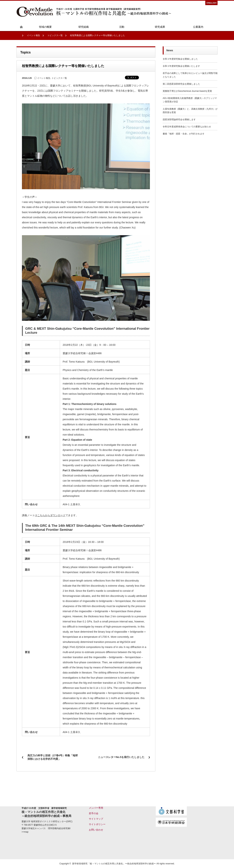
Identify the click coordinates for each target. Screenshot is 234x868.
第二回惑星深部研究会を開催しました (181, 84)
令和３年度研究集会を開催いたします (181, 66)
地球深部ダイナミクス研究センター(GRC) (52, 821)
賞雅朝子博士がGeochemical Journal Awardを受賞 (187, 91)
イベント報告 (33, 35)
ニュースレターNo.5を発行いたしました (121, 757)
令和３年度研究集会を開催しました (180, 59)
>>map (25, 832)
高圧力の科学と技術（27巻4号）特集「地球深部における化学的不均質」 (53, 757)
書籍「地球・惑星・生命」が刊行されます (184, 134)
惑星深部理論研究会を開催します (179, 120)
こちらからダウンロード (51, 515)
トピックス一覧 (55, 35)
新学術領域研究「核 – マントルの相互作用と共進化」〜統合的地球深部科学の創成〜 (114, 864)
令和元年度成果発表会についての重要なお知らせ (187, 127)
